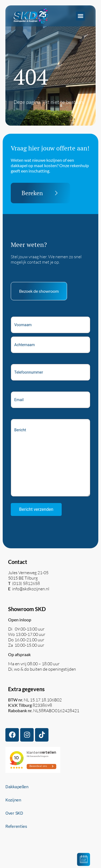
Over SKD (14, 813)
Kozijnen (13, 800)
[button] (80, 16)
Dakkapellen (17, 787)
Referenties (16, 826)
